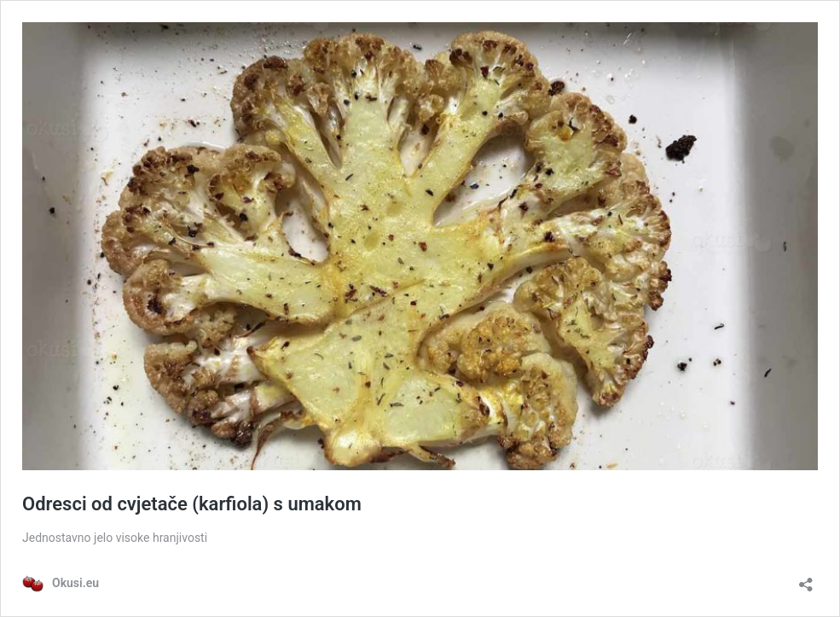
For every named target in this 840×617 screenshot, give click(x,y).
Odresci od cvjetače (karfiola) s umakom (192, 504)
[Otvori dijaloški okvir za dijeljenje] (806, 579)
